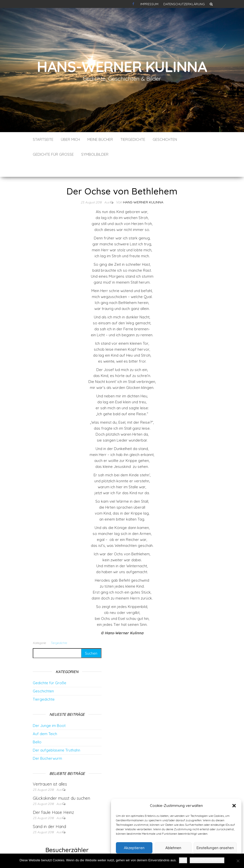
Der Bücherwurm (47, 743)
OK (183, 860)
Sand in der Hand (49, 811)
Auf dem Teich (45, 719)
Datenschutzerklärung (184, 4)
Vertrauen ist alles (50, 769)
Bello (37, 727)
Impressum (149, 4)
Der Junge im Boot (49, 711)
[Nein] (238, 861)
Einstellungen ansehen (215, 848)
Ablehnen (173, 848)
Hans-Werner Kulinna (122, 66)
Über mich (70, 139)
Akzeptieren (134, 848)
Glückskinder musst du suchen (61, 783)
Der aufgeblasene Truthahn (56, 735)
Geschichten (165, 139)
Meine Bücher (100, 139)
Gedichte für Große (53, 154)
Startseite (43, 139)
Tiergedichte (133, 139)
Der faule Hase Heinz (53, 797)
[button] (234, 806)
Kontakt (134, 4)
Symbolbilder (95, 154)
